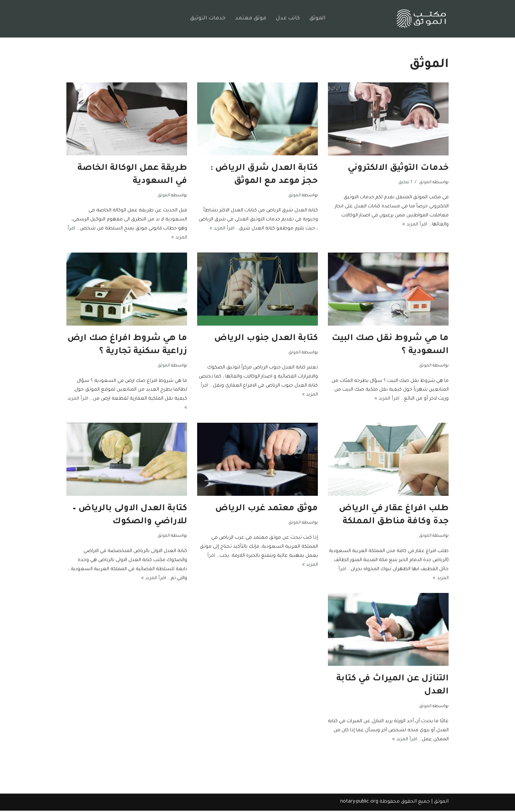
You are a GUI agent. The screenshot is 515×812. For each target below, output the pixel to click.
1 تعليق (405, 183)
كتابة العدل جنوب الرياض (266, 339)
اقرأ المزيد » (394, 225)
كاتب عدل (288, 19)
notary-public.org (359, 803)
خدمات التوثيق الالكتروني (398, 168)
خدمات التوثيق (207, 19)
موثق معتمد (250, 19)
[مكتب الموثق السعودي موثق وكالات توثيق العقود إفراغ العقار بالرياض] (421, 19)
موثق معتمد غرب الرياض (267, 510)
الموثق (318, 19)
